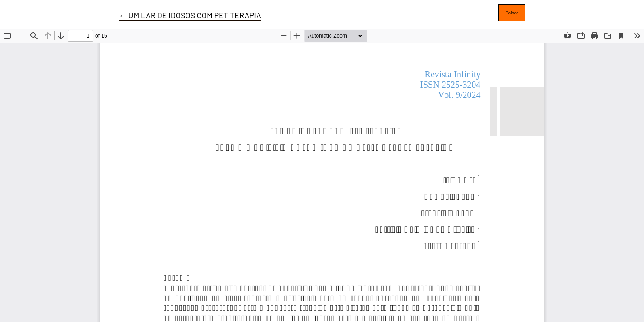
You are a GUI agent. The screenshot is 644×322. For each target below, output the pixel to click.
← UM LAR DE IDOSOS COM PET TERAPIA (190, 15)
